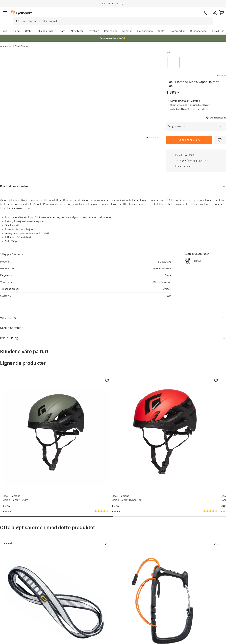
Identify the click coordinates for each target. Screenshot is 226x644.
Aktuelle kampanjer (60, 595)
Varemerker (197, 26)
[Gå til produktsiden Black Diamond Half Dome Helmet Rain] (142, 490)
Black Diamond (23, 43)
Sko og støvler (46, 26)
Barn (62, 26)
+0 (221, 100)
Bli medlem (212, 567)
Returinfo (9, 606)
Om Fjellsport (103, 595)
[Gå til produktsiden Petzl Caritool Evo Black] (84, 490)
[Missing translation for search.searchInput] (51, 16)
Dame (16, 26)
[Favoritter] (203, 16)
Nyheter (147, 26)
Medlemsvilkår (103, 606)
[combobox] (116, 16)
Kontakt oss (10, 622)
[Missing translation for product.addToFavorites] (220, 134)
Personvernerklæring (184, 639)
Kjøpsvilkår (205, 639)
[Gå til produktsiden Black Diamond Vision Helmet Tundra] (25, 374)
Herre (3, 26)
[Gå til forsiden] (17, 16)
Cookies (220, 639)
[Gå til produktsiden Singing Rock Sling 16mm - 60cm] (25, 490)
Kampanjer (130, 26)
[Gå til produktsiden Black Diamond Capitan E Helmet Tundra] (142, 374)
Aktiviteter (76, 26)
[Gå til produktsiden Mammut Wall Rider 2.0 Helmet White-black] (201, 374)
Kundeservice (218, 26)
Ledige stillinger (104, 611)
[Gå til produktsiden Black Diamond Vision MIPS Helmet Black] (201, 490)
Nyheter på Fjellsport (61, 600)
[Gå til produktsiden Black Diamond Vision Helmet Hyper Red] (84, 374)
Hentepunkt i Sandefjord (18, 616)
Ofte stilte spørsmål (15, 595)
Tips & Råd (10, 611)
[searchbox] (120, 16)
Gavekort (54, 611)
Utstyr (28, 26)
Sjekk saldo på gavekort (17, 600)
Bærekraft (101, 616)
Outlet (181, 26)
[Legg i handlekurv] (189, 134)
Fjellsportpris (164, 26)
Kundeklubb (102, 600)
